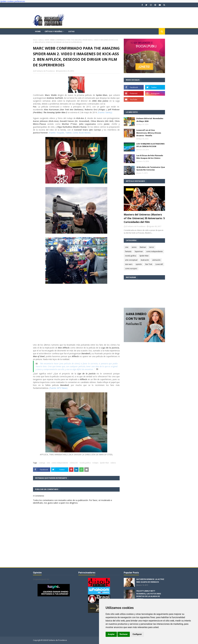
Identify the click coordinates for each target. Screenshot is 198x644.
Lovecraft (159, 264)
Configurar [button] (137, 634)
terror (152, 247)
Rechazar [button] (124, 634)
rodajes (95, 463)
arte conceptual (131, 260)
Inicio (35, 40)
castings (42, 463)
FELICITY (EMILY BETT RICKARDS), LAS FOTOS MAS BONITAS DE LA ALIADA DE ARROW (149, 595)
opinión (139, 264)
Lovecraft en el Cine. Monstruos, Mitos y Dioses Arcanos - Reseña (149, 133)
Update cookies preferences (13, 1)
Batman (143, 247)
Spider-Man (104, 463)
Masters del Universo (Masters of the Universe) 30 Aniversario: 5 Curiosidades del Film (144, 218)
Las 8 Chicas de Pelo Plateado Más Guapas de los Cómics (150, 157)
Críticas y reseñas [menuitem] (54, 31)
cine (48, 463)
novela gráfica (85, 463)
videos (41, 40)
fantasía (128, 251)
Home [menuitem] (38, 31)
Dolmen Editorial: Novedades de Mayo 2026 (150, 120)
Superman (139, 251)
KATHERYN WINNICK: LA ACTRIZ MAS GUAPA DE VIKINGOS (150, 581)
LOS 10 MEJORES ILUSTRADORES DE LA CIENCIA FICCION (150, 145)
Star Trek (149, 264)
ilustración (145, 260)
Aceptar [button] (111, 634)
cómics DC (74, 463)
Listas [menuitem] (71, 31)
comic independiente (60, 463)
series (134, 247)
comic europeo (131, 269)
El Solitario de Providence (45, 71)
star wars (129, 264)
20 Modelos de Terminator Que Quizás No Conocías (151, 169)
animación (156, 260)
